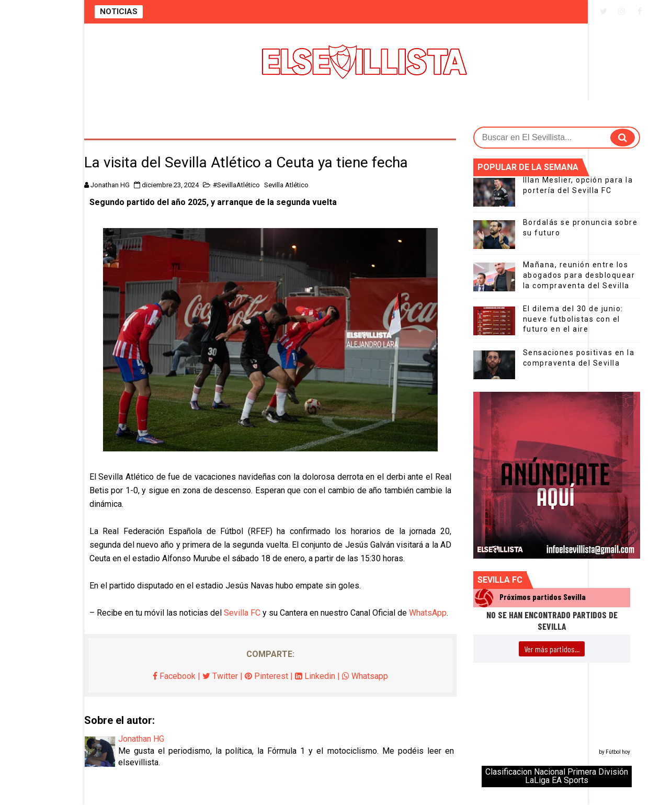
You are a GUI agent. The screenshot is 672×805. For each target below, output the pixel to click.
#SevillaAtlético (236, 185)
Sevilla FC (242, 613)
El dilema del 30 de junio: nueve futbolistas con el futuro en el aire (573, 319)
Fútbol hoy (618, 752)
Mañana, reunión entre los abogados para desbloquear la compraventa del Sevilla (579, 275)
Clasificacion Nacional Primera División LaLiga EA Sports (557, 776)
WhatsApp (428, 613)
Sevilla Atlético (286, 185)
